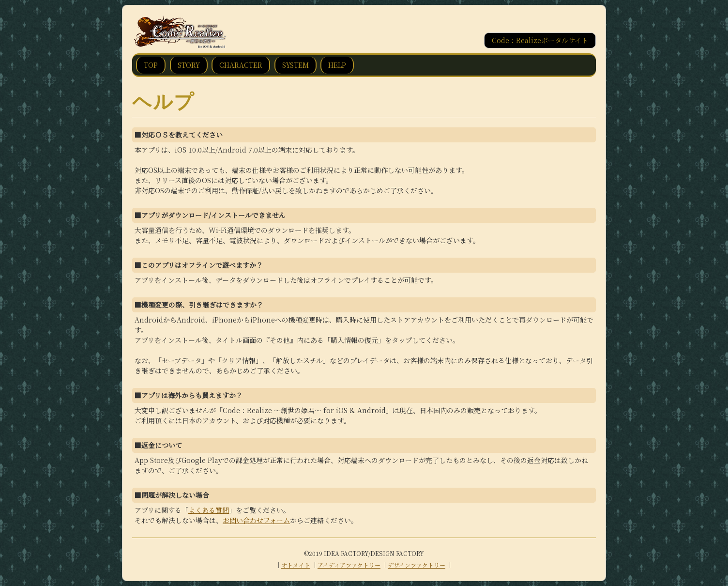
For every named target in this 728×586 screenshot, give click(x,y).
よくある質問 (209, 510)
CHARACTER (241, 65)
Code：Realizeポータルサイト (540, 40)
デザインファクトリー (417, 565)
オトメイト (296, 565)
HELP (337, 65)
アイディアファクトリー (349, 565)
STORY (189, 65)
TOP (151, 65)
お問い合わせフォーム (256, 520)
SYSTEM (296, 65)
